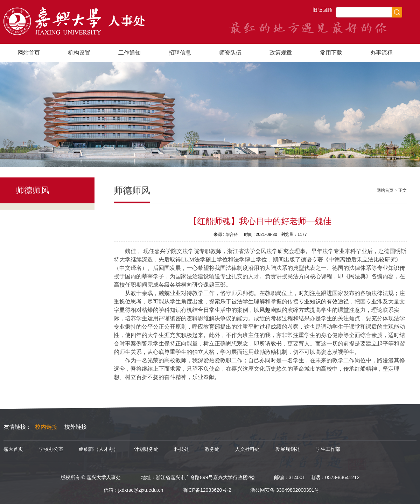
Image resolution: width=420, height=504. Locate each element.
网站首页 (29, 53)
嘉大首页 (13, 449)
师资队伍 (230, 53)
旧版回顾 (322, 10)
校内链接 (46, 427)
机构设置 (79, 53)
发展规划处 (288, 449)
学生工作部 (328, 449)
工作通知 (129, 53)
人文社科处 (247, 449)
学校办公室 (51, 449)
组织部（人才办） (99, 449)
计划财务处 (146, 449)
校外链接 (76, 427)
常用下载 (331, 53)
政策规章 (281, 53)
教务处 (212, 449)
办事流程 (381, 53)
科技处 (182, 449)
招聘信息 (180, 53)
